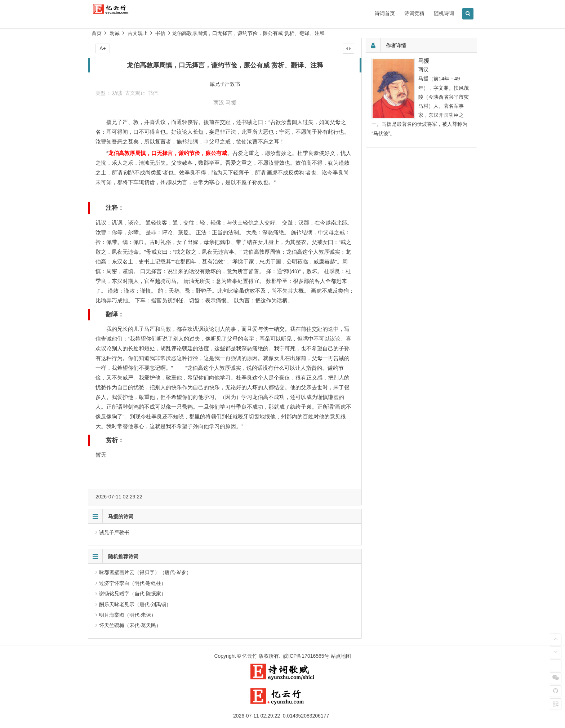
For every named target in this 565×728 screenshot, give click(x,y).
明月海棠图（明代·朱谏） (128, 615)
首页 (97, 33)
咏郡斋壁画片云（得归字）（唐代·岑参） (145, 572)
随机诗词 (444, 13)
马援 (231, 103)
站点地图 (341, 656)
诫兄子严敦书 (114, 532)
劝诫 (115, 33)
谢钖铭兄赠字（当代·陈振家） (133, 594)
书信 (160, 33)
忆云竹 (250, 656)
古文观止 (138, 33)
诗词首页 (385, 13)
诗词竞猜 (414, 13)
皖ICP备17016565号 (306, 656)
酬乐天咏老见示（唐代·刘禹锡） (135, 604)
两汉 (219, 103)
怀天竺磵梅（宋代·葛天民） (130, 625)
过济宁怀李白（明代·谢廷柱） (133, 583)
